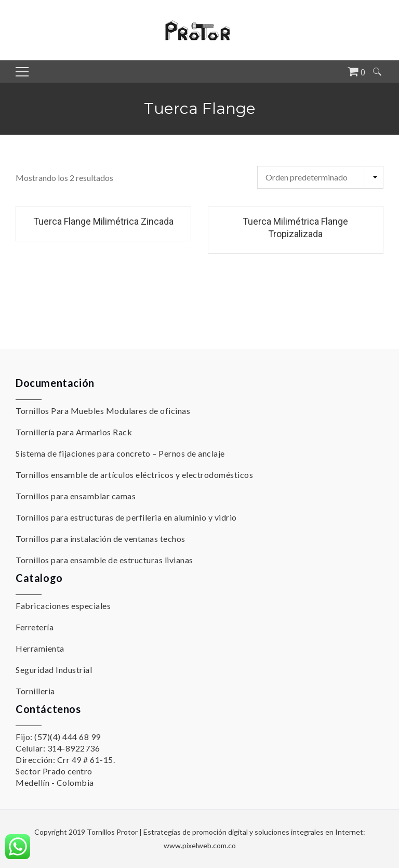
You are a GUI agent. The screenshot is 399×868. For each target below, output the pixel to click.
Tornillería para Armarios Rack (74, 432)
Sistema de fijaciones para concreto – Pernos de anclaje (120, 453)
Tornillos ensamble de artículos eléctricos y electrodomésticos (134, 475)
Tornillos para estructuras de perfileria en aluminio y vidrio (126, 517)
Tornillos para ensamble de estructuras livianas (104, 560)
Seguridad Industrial (54, 670)
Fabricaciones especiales (63, 606)
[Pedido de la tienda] (320, 177)
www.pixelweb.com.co (200, 845)
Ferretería (35, 627)
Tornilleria (35, 691)
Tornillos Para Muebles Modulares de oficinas (103, 411)
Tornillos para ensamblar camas (76, 496)
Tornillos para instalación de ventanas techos (101, 539)
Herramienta (40, 648)
